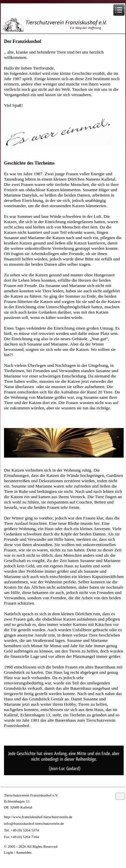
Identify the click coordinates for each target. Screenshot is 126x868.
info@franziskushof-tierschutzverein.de (34, 823)
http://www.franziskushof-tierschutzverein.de (38, 817)
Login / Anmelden (18, 852)
